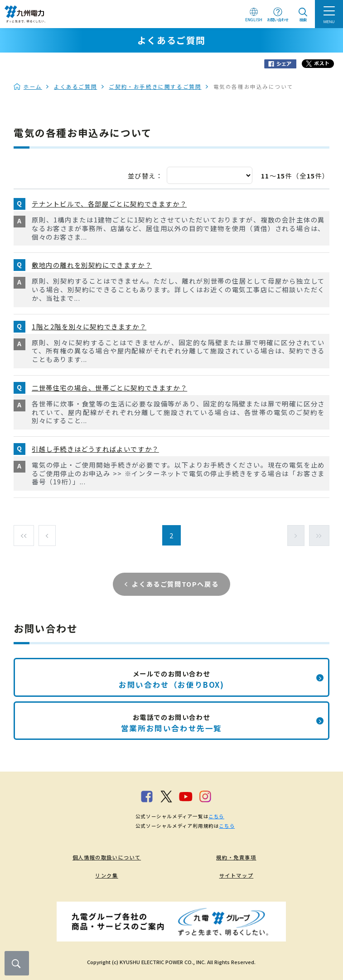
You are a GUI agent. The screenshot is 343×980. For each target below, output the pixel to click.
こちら (216, 816)
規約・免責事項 (236, 857)
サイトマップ (237, 875)
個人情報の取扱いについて (107, 857)
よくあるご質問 (75, 87)
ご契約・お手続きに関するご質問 (155, 87)
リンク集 (106, 875)
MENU (329, 22)
